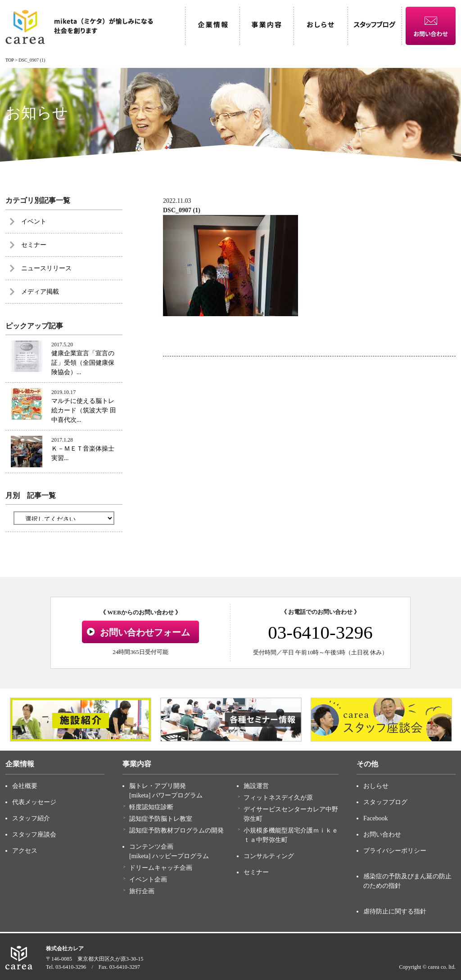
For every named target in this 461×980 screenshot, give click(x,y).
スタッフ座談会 (34, 835)
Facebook (375, 818)
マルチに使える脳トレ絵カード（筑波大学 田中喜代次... (84, 410)
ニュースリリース (46, 268)
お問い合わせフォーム (145, 632)
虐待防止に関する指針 (395, 911)
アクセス (25, 851)
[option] (81, 720)
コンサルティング (269, 856)
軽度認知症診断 (151, 807)
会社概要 (25, 786)
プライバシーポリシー (395, 851)
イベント (34, 222)
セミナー (34, 245)
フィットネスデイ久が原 (278, 798)
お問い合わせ (382, 835)
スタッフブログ (385, 802)
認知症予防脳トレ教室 (161, 819)
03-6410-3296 (320, 632)
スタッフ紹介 (31, 818)
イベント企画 (148, 879)
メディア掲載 (40, 292)
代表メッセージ (34, 802)
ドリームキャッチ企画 (161, 868)
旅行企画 (142, 891)
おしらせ (376, 786)
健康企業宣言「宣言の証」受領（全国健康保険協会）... (83, 363)
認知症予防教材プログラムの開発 (176, 830)
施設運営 (256, 786)
